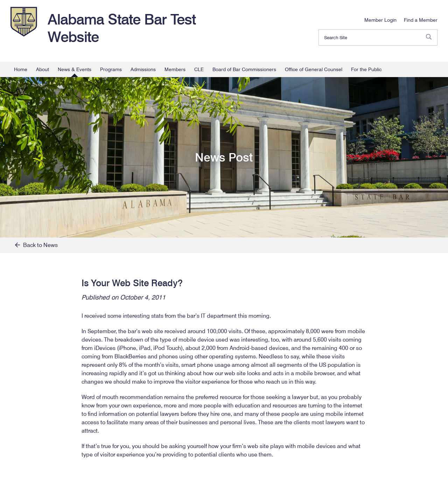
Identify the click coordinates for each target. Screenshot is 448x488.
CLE (199, 69)
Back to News (36, 245)
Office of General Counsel (314, 69)
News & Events (75, 69)
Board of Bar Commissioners (244, 69)
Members (175, 69)
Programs (111, 69)
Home (21, 69)
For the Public (366, 69)
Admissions (143, 69)
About (43, 69)
